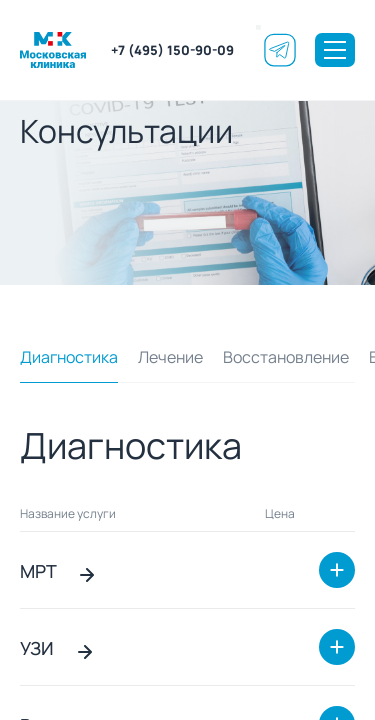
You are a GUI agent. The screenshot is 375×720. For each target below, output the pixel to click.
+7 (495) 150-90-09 (172, 49)
